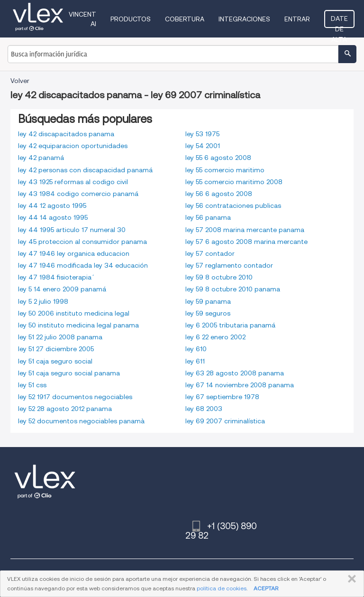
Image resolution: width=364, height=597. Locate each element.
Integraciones (244, 19)
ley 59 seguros (208, 313)
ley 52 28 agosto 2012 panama (65, 409)
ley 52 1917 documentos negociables (75, 397)
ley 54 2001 (203, 146)
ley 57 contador (210, 253)
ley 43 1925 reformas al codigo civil (73, 182)
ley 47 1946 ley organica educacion (74, 253)
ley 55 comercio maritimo (225, 170)
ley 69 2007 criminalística (225, 421)
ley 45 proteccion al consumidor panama (82, 242)
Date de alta (339, 21)
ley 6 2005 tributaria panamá (230, 325)
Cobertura (185, 19)
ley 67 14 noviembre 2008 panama (240, 385)
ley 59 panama (208, 301)
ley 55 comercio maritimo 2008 (234, 182)
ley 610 (196, 349)
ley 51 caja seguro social (55, 361)
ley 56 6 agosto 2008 (219, 194)
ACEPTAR (266, 588)
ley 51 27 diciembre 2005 (56, 349)
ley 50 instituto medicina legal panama (78, 325)
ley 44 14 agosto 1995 (53, 217)
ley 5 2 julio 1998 (43, 301)
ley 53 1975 (202, 134)
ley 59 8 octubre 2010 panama (233, 289)
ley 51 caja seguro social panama (69, 373)
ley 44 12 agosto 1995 (52, 205)
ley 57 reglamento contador (229, 265)
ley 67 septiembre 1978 (222, 397)
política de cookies (222, 588)
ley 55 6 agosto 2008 (218, 158)
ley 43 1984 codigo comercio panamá (78, 194)
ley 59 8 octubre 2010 (219, 277)
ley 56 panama (208, 217)
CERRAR (350, 579)
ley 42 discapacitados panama (66, 134)
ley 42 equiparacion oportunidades (73, 146)
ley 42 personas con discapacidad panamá (85, 170)
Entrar (297, 19)
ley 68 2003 (204, 409)
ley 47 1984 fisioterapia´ (55, 277)
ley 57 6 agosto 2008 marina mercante (246, 242)
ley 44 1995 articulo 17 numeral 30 (72, 230)
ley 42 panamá (41, 158)
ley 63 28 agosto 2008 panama (235, 373)
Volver (20, 81)
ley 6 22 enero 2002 (215, 337)
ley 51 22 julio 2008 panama (60, 337)
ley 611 (195, 361)
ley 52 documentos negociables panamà (81, 421)
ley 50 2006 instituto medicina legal (74, 313)
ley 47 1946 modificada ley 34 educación (83, 265)
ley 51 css (32, 385)
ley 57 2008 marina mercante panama (245, 230)
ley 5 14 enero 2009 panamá (62, 289)
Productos (131, 19)
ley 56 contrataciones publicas (233, 205)
